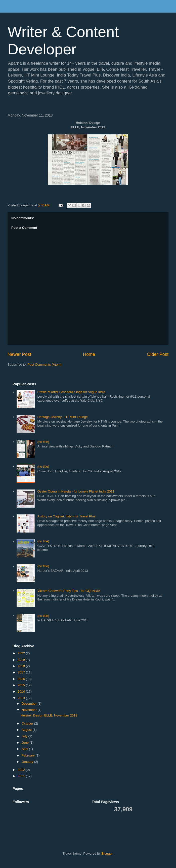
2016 (22, 679)
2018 (22, 666)
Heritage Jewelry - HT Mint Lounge (62, 417)
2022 (22, 653)
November (30, 710)
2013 (22, 698)
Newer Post (19, 354)
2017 (22, 672)
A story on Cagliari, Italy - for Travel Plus (66, 516)
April (25, 749)
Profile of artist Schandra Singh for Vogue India (71, 392)
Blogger (107, 854)
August (27, 730)
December (30, 704)
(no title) (43, 442)
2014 (22, 691)
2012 (22, 770)
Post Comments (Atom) (45, 365)
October (28, 723)
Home (89, 354)
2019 (22, 660)
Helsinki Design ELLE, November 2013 (49, 715)
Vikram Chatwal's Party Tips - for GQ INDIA (69, 591)
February (29, 755)
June (26, 743)
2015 (22, 685)
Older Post (158, 354)
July (25, 736)
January (28, 762)
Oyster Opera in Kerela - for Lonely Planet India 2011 (76, 491)
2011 (22, 776)
